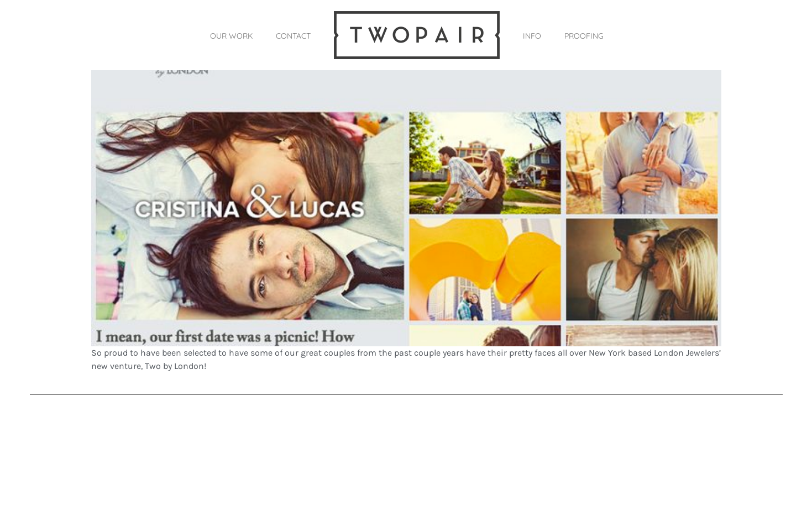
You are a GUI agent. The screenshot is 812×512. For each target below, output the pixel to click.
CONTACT (293, 36)
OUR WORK (231, 36)
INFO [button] (532, 36)
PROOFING (584, 36)
